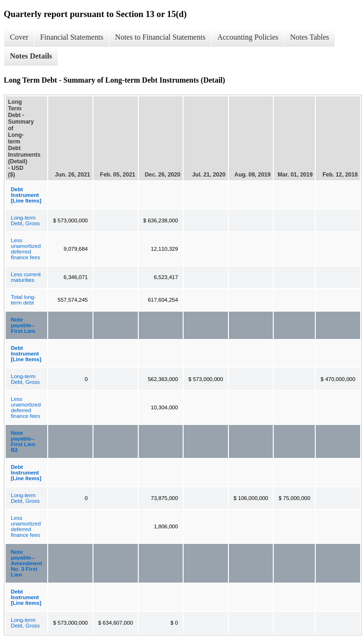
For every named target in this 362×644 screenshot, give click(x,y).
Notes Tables (310, 37)
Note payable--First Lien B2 (23, 441)
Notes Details (31, 56)
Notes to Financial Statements (160, 37)
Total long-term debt (23, 300)
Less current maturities (26, 277)
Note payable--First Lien (23, 325)
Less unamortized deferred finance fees (26, 249)
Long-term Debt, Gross (25, 220)
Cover (19, 37)
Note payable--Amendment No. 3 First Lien (26, 563)
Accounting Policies (248, 37)
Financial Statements (72, 37)
